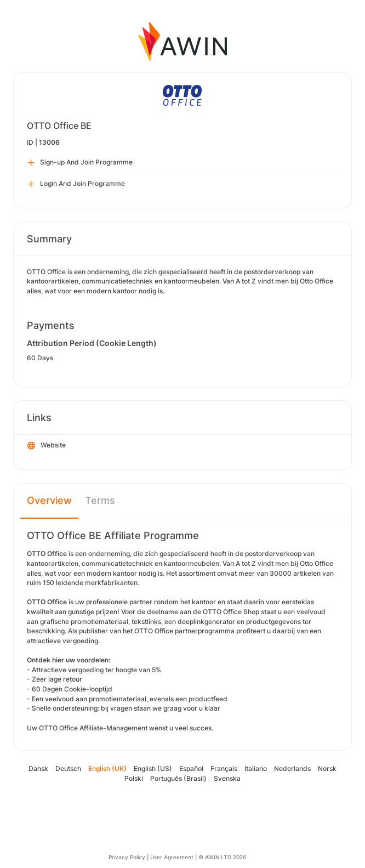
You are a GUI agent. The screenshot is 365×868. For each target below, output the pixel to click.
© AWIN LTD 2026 (222, 857)
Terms (100, 500)
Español (191, 768)
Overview (49, 500)
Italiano (256, 768)
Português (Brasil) (178, 778)
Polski (134, 778)
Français (224, 768)
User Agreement (172, 857)
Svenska (227, 778)
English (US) (153, 768)
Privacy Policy (127, 857)
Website (47, 446)
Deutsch (68, 768)
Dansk (38, 768)
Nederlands (292, 768)
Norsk (327, 768)
